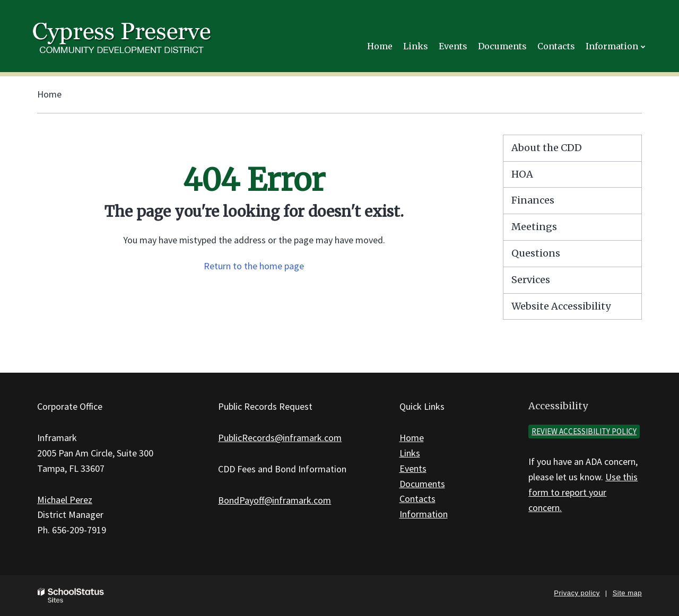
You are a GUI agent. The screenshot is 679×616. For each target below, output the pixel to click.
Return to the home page (254, 266)
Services (531, 280)
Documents (422, 484)
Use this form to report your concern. (583, 492)
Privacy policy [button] (577, 593)
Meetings (534, 227)
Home (49, 94)
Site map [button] (627, 593)
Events (413, 468)
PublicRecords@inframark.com (280, 438)
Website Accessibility (561, 306)
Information (424, 514)
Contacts (417, 499)
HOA (522, 174)
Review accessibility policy (584, 431)
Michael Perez (65, 500)
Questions (536, 253)
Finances (533, 200)
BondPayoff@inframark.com (275, 500)
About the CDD (547, 148)
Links (410, 453)
